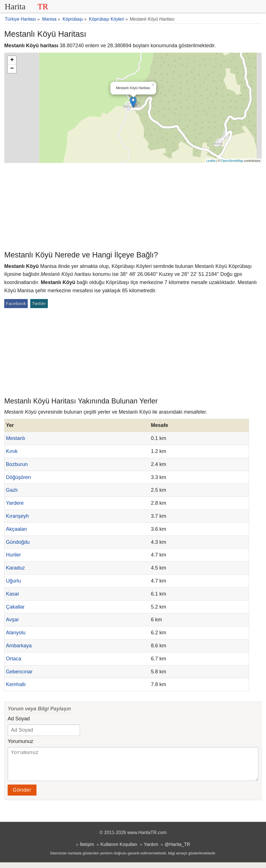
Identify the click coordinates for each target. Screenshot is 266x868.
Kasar (13, 594)
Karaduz (15, 568)
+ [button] (12, 60)
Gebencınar (19, 672)
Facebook (16, 304)
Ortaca (14, 659)
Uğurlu (13, 581)
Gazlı (12, 490)
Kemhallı (16, 684)
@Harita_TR (177, 850)
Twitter (39, 304)
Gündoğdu (18, 542)
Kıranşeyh (17, 516)
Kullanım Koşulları (119, 850)
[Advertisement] (133, 205)
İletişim (87, 850)
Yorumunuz (20, 741)
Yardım (151, 850)
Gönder (22, 796)
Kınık (12, 451)
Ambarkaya (19, 646)
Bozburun (17, 464)
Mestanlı (16, 438)
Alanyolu (16, 633)
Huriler (13, 555)
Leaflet (211, 161)
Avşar (12, 620)
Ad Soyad (19, 719)
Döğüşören (18, 477)
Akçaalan (16, 529)
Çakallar (15, 607)
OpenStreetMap (232, 161)
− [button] (12, 69)
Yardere (15, 503)
